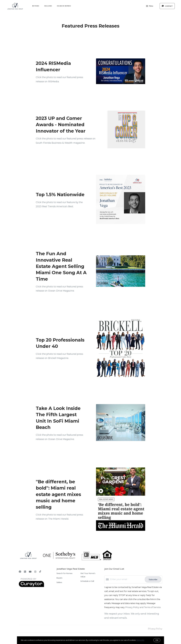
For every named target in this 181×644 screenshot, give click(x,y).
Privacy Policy (155, 629)
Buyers (36, 6)
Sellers (48, 6)
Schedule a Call (87, 581)
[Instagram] (35, 572)
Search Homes (64, 6)
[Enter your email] (127, 579)
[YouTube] (30, 572)
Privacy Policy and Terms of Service (143, 607)
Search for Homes (64, 573)
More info (140, 640)
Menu (150, 6)
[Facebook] (20, 572)
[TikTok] (40, 572)
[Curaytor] (31, 586)
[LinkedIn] (25, 572)
